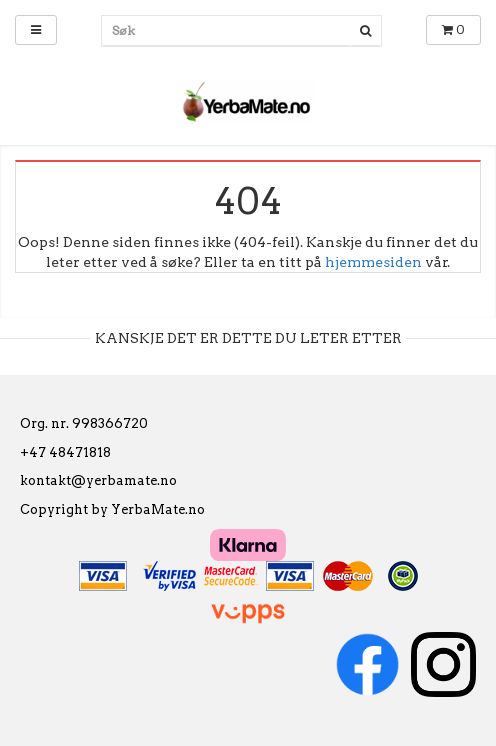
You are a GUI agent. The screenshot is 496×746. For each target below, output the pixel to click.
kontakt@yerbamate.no (98, 480)
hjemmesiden (373, 262)
